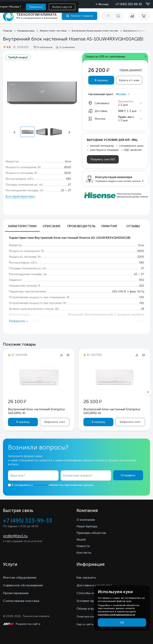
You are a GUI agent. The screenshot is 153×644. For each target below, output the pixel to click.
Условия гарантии (90, 601)
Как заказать (86, 577)
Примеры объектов (91, 533)
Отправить (128, 475)
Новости (83, 546)
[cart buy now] (144, 16)
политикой (41, 485)
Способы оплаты (90, 593)
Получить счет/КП (103, 159)
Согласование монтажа (21, 601)
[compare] (132, 16)
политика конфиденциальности (116, 614)
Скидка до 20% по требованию (105, 57)
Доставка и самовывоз (94, 585)
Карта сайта (85, 624)
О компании (86, 520)
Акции (81, 539)
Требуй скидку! (18, 57)
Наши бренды (87, 526)
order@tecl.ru (15, 536)
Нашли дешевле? (131, 70)
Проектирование (16, 593)
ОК (122, 623)
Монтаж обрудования (20, 577)
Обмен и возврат (90, 609)
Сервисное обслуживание (23, 585)
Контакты (84, 553)
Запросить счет (55, 422)
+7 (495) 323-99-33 (128, 4)
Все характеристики (20, 196)
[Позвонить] (146, 4)
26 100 (17, 401)
